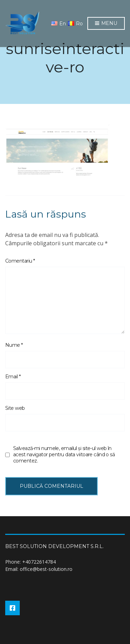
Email (13, 377)
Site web (15, 408)
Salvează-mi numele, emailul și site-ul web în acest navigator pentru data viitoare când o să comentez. (64, 455)
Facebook (12, 608)
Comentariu (20, 261)
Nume (14, 345)
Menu (106, 24)
